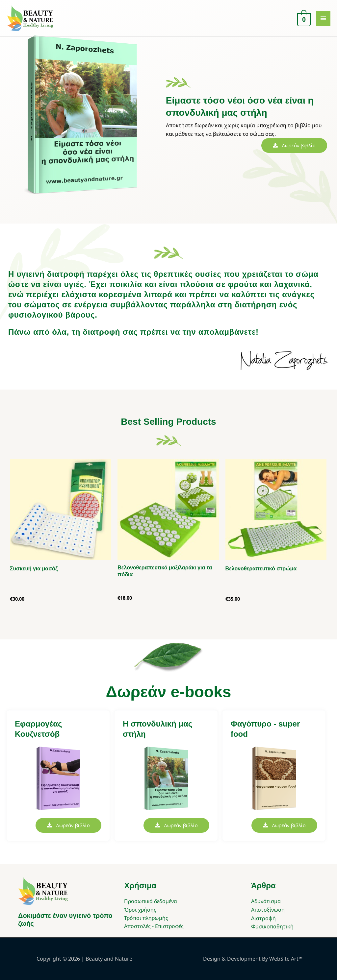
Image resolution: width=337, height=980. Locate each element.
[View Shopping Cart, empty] (303, 19)
